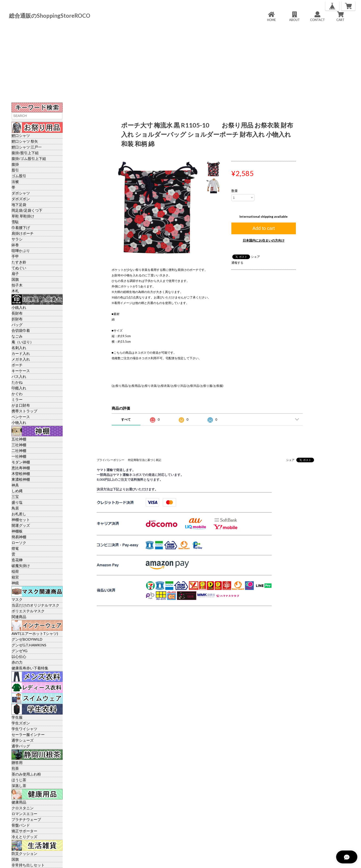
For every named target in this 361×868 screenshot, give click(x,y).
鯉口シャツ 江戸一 (27, 147)
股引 (15, 170)
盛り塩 (17, 502)
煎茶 (15, 768)
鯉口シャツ (21, 135)
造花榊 (17, 560)
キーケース (21, 371)
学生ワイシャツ (24, 729)
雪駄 (15, 222)
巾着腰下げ (21, 227)
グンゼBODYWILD (27, 639)
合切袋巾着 (21, 330)
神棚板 (17, 531)
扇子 (15, 273)
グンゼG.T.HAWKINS (29, 645)
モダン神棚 (21, 462)
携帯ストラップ (24, 411)
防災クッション (24, 853)
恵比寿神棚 (21, 468)
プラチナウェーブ (26, 819)
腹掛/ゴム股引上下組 (29, 158)
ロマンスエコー (24, 814)
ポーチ (17, 365)
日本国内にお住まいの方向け (264, 240)
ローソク (19, 542)
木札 (15, 291)
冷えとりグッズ (24, 837)
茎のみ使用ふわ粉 (26, 774)
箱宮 (15, 577)
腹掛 (15, 164)
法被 (15, 181)
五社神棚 (19, 439)
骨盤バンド (21, 825)
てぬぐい (19, 268)
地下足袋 (19, 204)
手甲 (15, 256)
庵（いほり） (23, 342)
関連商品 (19, 617)
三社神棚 (19, 445)
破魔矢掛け (21, 566)
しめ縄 (17, 491)
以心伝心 (19, 656)
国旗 (15, 279)
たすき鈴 (19, 262)
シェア (255, 257)
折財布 (17, 319)
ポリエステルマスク (28, 611)
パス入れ (19, 376)
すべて (126, 419)
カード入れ (21, 353)
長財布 (17, 313)
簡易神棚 (19, 537)
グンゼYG (19, 651)
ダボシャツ (21, 193)
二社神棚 (19, 450)
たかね (17, 382)
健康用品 (19, 802)
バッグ (17, 325)
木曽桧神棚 (21, 473)
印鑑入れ (19, 388)
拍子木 (17, 285)
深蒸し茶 (19, 786)
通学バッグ (21, 746)
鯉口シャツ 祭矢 (25, 141)
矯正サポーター (24, 831)
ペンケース (21, 417)
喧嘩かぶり (21, 250)
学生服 (17, 717)
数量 (235, 191)
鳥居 (15, 508)
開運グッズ (21, 525)
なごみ (17, 336)
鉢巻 (15, 245)
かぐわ (17, 394)
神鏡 (15, 583)
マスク (17, 599)
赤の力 (17, 662)
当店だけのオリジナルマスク (35, 605)
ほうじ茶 (19, 780)
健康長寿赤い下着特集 (30, 668)
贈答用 (17, 762)
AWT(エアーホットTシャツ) (35, 633)
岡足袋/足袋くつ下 (27, 210)
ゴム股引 (19, 176)
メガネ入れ (21, 359)
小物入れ (19, 422)
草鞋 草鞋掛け (23, 216)
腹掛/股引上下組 (25, 153)
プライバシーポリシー (111, 460)
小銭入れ (19, 307)
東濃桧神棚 (21, 479)
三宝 (15, 496)
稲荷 (15, 571)
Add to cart (263, 228)
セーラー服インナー (28, 734)
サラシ (17, 239)
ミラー (17, 399)
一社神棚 (19, 456)
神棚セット (21, 519)
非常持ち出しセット (28, 865)
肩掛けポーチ (23, 233)
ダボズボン (21, 199)
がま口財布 (21, 405)
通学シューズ (23, 740)
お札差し (19, 514)
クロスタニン (23, 808)
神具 (15, 485)
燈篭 (15, 548)
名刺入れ (19, 348)
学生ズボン (21, 723)
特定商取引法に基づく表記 (145, 460)
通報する (237, 263)
